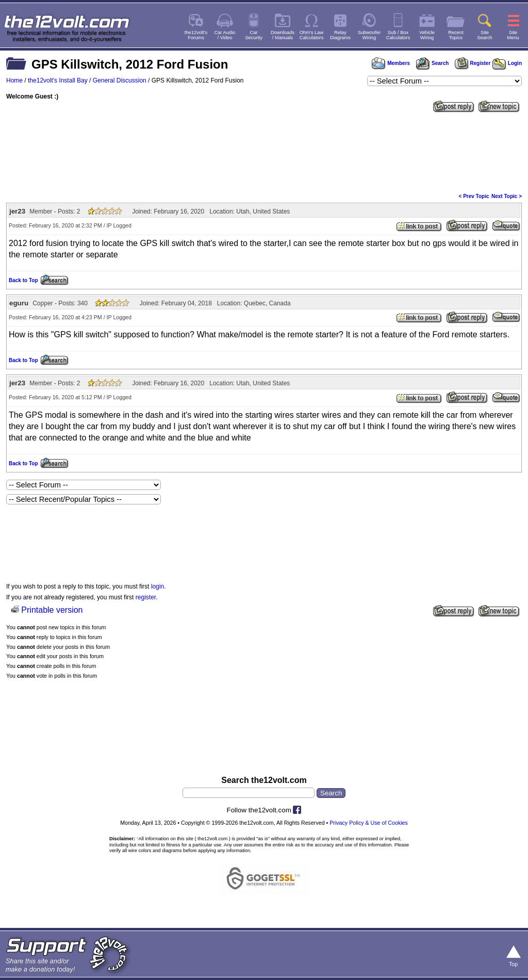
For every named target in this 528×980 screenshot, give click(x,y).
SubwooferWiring (369, 35)
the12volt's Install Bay (58, 80)
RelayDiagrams (340, 35)
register (146, 597)
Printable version (52, 610)
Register (473, 63)
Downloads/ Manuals (283, 35)
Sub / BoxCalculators (398, 35)
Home (14, 80)
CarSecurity (254, 35)
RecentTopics (456, 35)
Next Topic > (507, 196)
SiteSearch (485, 35)
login (158, 586)
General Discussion (120, 80)
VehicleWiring (427, 35)
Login (507, 63)
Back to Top (23, 280)
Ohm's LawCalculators (312, 35)
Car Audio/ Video (225, 35)
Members (391, 63)
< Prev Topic (474, 196)
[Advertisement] (264, 152)
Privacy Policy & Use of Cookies (369, 823)
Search (432, 63)
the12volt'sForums (196, 35)
